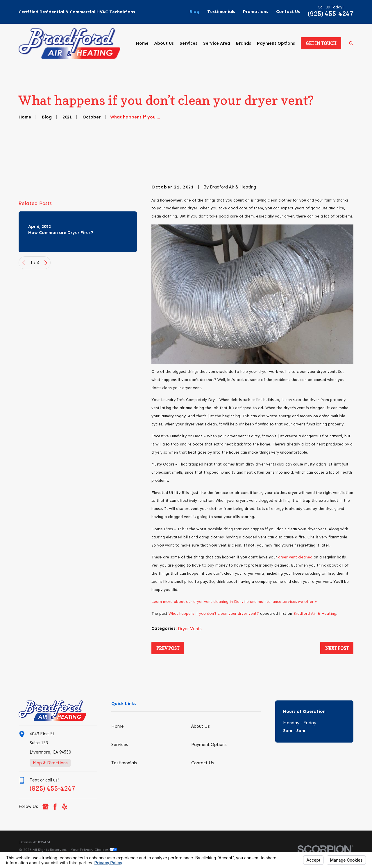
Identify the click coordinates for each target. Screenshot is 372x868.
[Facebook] (55, 807)
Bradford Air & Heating (315, 613)
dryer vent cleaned (295, 557)
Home (118, 726)
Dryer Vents (190, 629)
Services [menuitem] (188, 43)
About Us (201, 726)
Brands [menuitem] (244, 43)
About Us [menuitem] (164, 43)
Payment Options (209, 745)
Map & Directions (50, 763)
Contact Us (288, 12)
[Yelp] (65, 807)
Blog (194, 12)
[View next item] (46, 298)
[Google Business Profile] (45, 807)
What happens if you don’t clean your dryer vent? (214, 613)
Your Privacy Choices (94, 850)
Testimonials (221, 12)
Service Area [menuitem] (217, 43)
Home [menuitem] (142, 43)
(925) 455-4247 (331, 14)
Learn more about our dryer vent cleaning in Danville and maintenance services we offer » (234, 602)
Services (120, 745)
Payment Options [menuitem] (276, 43)
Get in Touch (321, 43)
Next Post (337, 648)
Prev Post (168, 648)
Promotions (256, 12)
